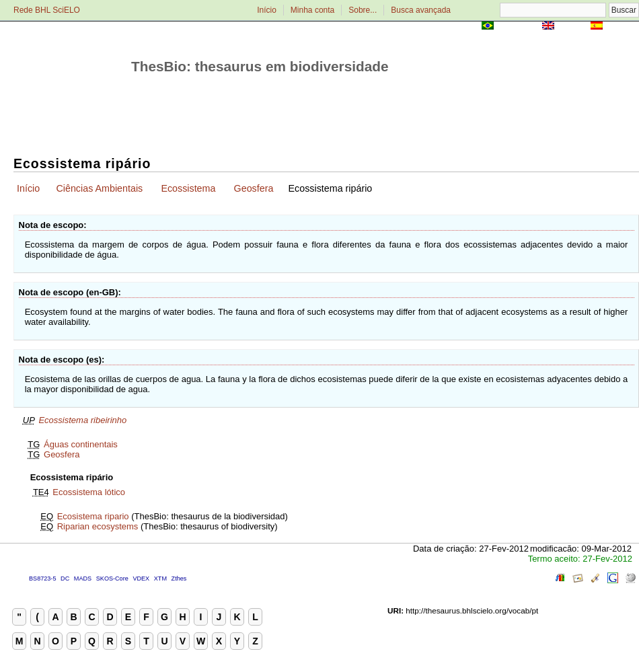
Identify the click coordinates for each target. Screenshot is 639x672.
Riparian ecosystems (98, 526)
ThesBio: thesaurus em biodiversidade (260, 66)
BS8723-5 (42, 578)
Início (267, 10)
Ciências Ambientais (99, 188)
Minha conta (312, 10)
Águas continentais (81, 444)
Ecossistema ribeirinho (82, 420)
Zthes (179, 578)
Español (622, 27)
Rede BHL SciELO (47, 10)
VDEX (141, 578)
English (572, 27)
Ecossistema (188, 188)
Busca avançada (421, 10)
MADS (83, 578)
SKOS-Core (112, 578)
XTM (160, 578)
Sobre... (363, 10)
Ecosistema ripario (93, 516)
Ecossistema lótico (89, 492)
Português (518, 27)
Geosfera (254, 188)
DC (65, 578)
